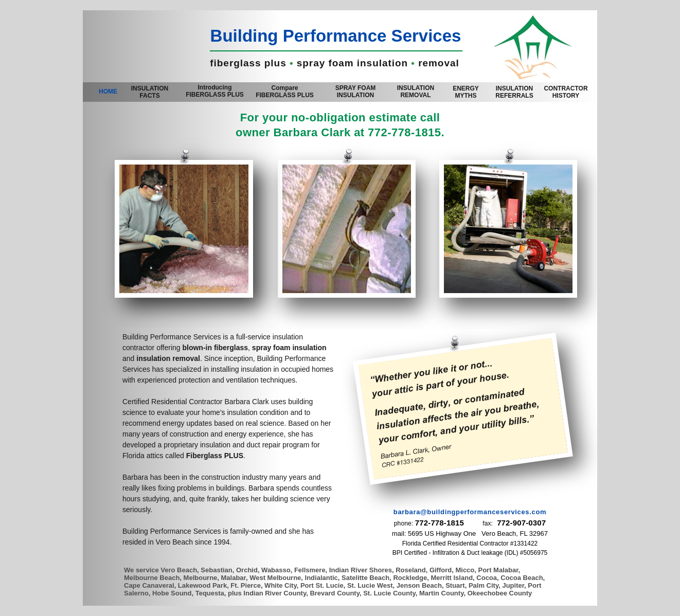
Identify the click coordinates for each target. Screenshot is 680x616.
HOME (108, 92)
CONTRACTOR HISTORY (566, 92)
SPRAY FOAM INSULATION (356, 92)
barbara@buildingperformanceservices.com (470, 512)
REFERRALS (514, 92)
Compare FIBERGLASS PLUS (285, 92)
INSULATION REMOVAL (416, 92)
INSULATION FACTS (150, 92)
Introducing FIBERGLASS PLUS (215, 91)
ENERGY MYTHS (466, 92)
